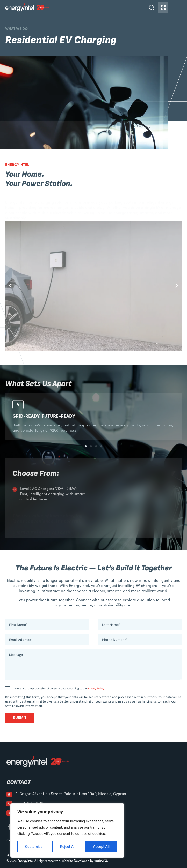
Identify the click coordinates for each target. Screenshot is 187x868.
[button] (10, 286)
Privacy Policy (96, 688)
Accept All (101, 847)
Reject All (68, 847)
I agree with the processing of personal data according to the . (59, 688)
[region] (67, 831)
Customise (34, 847)
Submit (20, 718)
